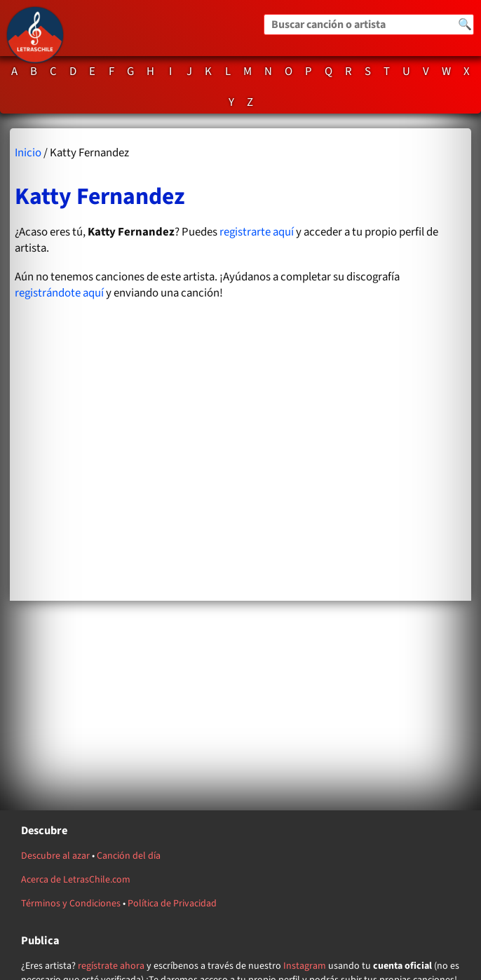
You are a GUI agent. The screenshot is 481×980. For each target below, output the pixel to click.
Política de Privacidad (172, 904)
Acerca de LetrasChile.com (76, 880)
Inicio (28, 153)
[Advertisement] (241, 460)
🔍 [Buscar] (465, 25)
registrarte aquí (257, 232)
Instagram (305, 966)
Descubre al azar (55, 856)
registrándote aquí (59, 293)
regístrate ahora (111, 966)
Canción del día (129, 856)
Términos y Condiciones (71, 904)
